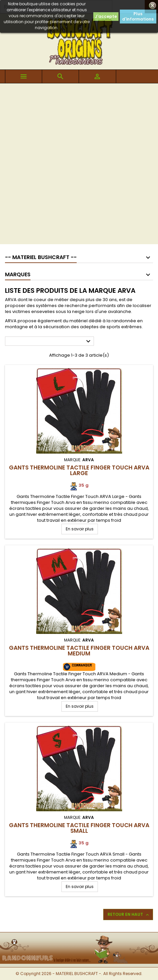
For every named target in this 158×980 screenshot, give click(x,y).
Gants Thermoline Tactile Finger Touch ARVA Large (79, 470)
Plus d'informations (138, 16)
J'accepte (106, 16)
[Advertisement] (79, 165)
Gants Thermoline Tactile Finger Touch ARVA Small (79, 828)
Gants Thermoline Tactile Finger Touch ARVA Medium (79, 651)
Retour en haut (129, 914)
